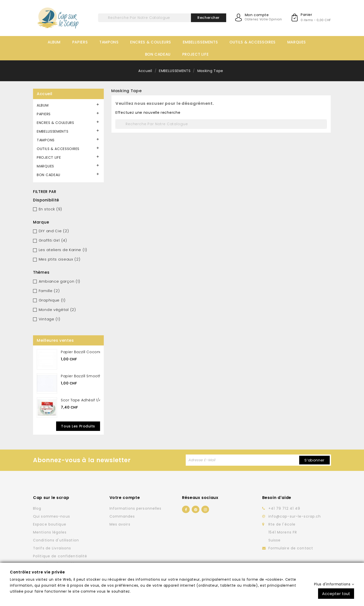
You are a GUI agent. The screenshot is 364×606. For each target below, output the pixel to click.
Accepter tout (336, 593)
